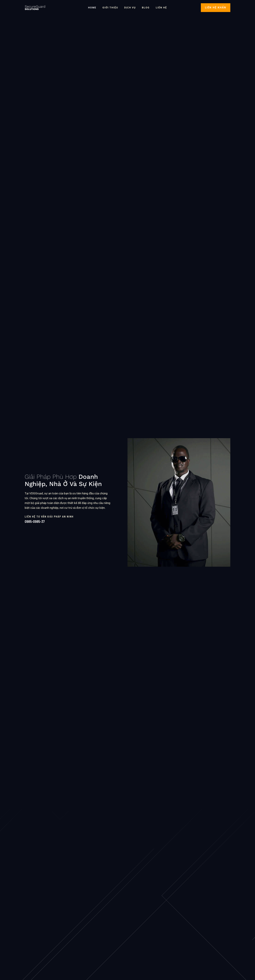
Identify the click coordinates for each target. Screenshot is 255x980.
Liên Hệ (159, 8)
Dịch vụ (130, 8)
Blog (144, 8)
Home (95, 8)
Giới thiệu (112, 8)
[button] (216, 8)
